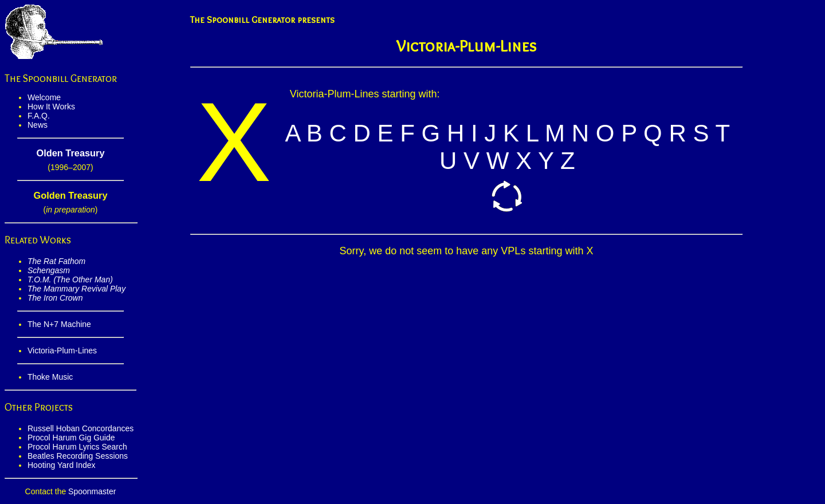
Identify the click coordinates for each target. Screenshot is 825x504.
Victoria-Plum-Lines (62, 351)
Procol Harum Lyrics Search (77, 447)
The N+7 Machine (59, 324)
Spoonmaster (92, 491)
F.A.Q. (39, 116)
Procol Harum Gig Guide (71, 438)
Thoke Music (50, 377)
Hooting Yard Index (62, 465)
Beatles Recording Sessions (78, 456)
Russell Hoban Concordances (80, 428)
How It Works (51, 107)
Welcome (44, 97)
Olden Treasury (70, 153)
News (38, 125)
